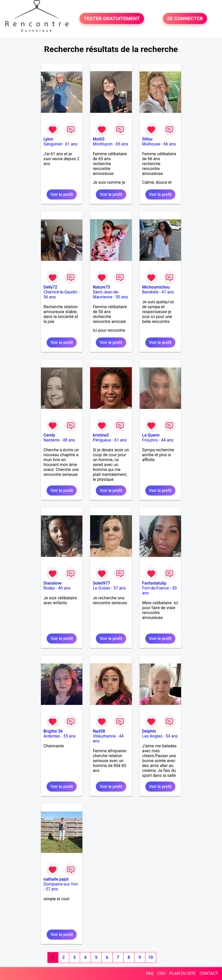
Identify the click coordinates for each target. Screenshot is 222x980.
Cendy (49, 435)
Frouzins (150, 440)
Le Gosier (101, 588)
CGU (161, 973)
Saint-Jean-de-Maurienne (106, 294)
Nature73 (101, 287)
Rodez (49, 588)
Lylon (48, 139)
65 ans (122, 144)
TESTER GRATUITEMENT (112, 19)
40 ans (65, 588)
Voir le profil (62, 194)
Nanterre (52, 440)
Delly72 (50, 287)
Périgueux (102, 440)
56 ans (50, 297)
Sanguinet (53, 144)
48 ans (69, 440)
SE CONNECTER (185, 19)
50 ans (122, 297)
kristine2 (101, 435)
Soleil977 (101, 583)
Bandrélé (150, 292)
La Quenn (151, 435)
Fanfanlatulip (154, 583)
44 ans (167, 440)
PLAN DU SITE (183, 973)
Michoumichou (156, 287)
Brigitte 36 (53, 731)
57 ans (120, 588)
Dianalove (53, 583)
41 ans (168, 292)
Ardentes (52, 736)
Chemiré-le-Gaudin (60, 292)
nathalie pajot (56, 879)
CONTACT (209, 973)
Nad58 (99, 731)
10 (151, 957)
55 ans (69, 736)
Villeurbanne (104, 736)
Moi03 (99, 139)
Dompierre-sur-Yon (61, 884)
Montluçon (103, 144)
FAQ (150, 973)
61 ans (71, 144)
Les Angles (152, 736)
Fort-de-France (156, 588)
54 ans (172, 736)
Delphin (149, 731)
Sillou (147, 139)
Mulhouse (151, 144)
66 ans (170, 144)
